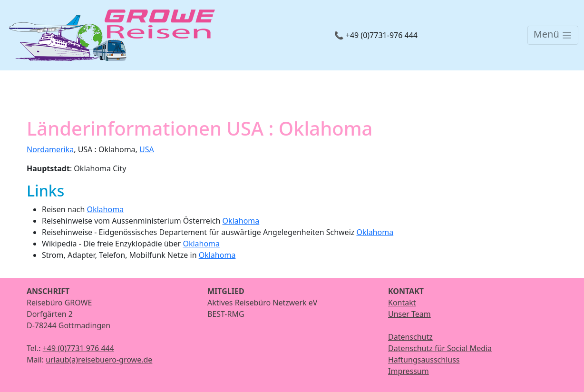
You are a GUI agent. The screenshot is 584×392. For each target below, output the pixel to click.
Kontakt (402, 303)
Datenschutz (410, 337)
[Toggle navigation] (553, 35)
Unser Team (409, 314)
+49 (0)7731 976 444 (78, 348)
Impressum (409, 371)
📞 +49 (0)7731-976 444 (376, 35)
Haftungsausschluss (424, 360)
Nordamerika (50, 149)
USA (147, 149)
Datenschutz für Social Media (440, 348)
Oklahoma (105, 209)
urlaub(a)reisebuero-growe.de (99, 360)
